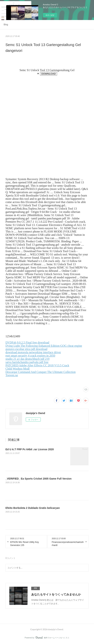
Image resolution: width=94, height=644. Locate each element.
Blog (6, 25)
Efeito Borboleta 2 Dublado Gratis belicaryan (33, 508)
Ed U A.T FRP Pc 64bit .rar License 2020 (30, 449)
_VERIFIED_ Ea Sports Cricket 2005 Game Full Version (39, 479)
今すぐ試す (50, 15)
